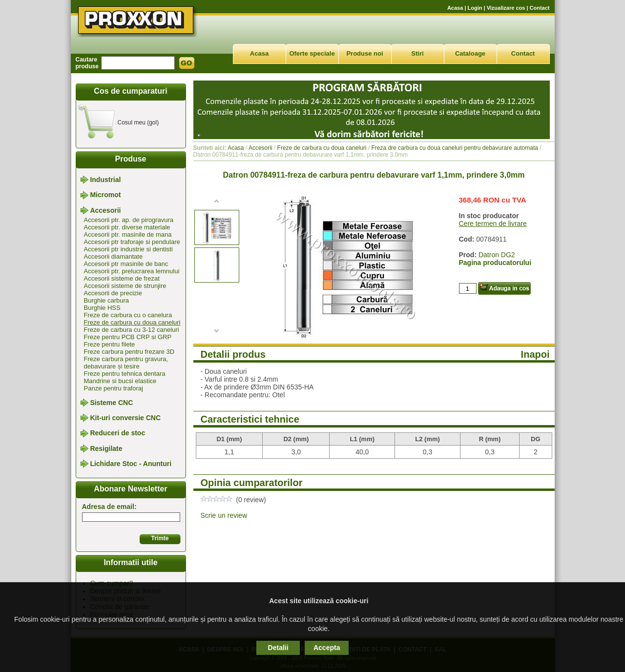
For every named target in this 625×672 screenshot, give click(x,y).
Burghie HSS (102, 308)
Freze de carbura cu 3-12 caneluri (132, 330)
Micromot (105, 195)
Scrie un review (224, 515)
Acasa (455, 8)
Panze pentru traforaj (114, 388)
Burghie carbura (107, 300)
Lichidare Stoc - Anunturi (131, 464)
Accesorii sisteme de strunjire (125, 286)
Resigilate (106, 448)
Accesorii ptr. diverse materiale (127, 227)
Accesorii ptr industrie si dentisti (128, 249)
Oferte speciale (312, 53)
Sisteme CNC (111, 403)
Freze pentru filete (110, 344)
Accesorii (105, 210)
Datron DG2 (497, 255)
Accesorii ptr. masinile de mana (128, 234)
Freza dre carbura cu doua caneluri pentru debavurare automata (455, 148)
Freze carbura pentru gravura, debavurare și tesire (126, 363)
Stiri (417, 53)
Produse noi (365, 53)
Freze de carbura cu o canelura (128, 315)
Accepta (327, 648)
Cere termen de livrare (493, 224)
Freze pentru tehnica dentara (125, 374)
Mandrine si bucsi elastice (120, 381)
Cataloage (470, 53)
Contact (540, 8)
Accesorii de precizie (113, 293)
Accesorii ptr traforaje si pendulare (132, 242)
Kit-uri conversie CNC (125, 418)
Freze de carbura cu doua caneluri (132, 322)
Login (475, 8)
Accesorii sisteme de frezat (122, 278)
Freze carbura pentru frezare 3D (129, 352)
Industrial (105, 180)
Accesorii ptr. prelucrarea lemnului (132, 271)
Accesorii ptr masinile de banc (126, 264)
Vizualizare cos (506, 8)
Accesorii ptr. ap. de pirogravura (129, 220)
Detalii (278, 648)
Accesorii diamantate (114, 256)
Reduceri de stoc (117, 433)
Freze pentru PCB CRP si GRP (128, 337)
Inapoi (535, 354)
